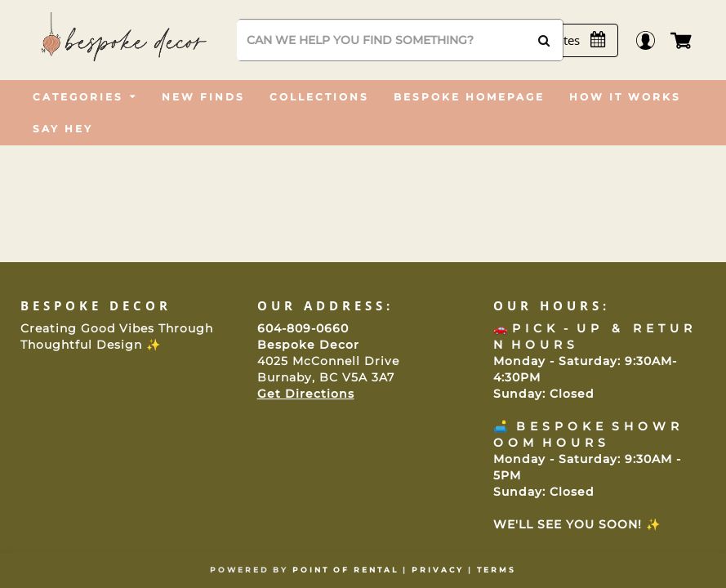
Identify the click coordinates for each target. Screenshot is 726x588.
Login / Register (653, 40)
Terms (497, 570)
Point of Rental (345, 570)
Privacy (438, 570)
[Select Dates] (566, 40)
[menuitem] (85, 96)
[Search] (400, 40)
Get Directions (306, 394)
